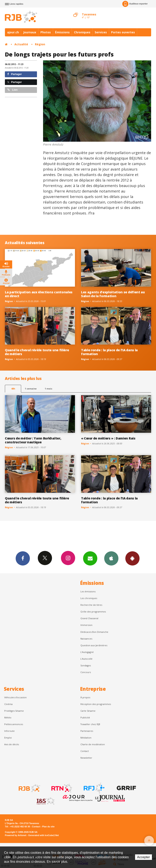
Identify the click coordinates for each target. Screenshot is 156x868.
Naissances (86, 639)
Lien (12, 90)
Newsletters (90, 558)
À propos (85, 697)
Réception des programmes (96, 704)
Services (101, 32)
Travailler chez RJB (90, 724)
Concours (86, 672)
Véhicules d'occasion (15, 697)
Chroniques (82, 32)
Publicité (85, 717)
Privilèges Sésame (14, 711)
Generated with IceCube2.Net (43, 835)
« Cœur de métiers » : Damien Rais (108, 438)
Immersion (86, 625)
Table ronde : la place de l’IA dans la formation (109, 352)
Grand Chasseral (89, 618)
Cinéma (8, 704)
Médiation (86, 738)
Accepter (144, 857)
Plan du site (48, 827)
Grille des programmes (93, 612)
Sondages (86, 665)
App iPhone (111, 558)
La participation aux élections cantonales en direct (39, 294)
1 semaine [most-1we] (31, 389)
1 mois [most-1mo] (48, 389)
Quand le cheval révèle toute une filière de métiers (37, 352)
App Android (132, 558)
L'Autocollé (86, 659)
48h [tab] (13, 389)
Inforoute (9, 731)
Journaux (30, 32)
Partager (15, 74)
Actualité (21, 44)
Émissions (62, 32)
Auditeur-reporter (135, 4)
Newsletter (86, 758)
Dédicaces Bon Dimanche (94, 632)
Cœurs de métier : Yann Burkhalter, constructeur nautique (33, 440)
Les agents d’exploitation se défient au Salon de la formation (113, 294)
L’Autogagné (87, 652)
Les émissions (88, 591)
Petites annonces (14, 724)
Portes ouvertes (123, 32)
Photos (46, 32)
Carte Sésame (88, 711)
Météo (8, 717)
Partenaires (87, 731)
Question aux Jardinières (94, 645)
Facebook (23, 558)
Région (40, 44)
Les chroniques (89, 598)
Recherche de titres (91, 605)
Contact (85, 751)
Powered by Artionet (16, 835)
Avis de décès (12, 744)
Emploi (8, 738)
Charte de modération (93, 744)
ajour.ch (13, 32)
